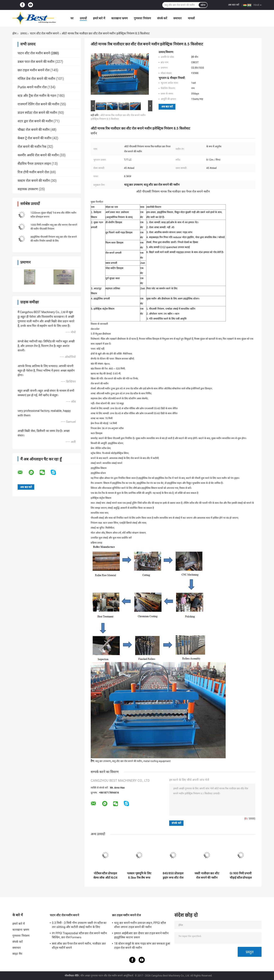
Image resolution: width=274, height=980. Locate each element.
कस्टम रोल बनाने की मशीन (34, 181)
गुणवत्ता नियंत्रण (142, 18)
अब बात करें (234, 5)
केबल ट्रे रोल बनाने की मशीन (35, 138)
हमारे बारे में (99, 18)
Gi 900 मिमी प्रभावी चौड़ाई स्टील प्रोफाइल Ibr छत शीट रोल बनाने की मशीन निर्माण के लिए (241, 876)
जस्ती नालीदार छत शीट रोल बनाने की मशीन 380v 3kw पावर (207, 876)
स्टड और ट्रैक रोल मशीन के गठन (37, 96)
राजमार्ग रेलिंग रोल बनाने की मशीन (38, 104)
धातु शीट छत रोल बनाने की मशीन (127, 761)
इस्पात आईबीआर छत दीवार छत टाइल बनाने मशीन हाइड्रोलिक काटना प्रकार (141, 935)
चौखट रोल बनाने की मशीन (34, 130)
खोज (203, 5)
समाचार (177, 18)
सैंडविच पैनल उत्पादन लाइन (34, 164)
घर (72, 18)
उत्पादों (83, 18)
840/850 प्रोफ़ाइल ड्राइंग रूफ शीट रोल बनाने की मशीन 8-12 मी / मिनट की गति (173, 876)
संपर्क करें (162, 18)
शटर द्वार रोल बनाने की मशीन (35, 121)
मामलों (191, 18)
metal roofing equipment (157, 761)
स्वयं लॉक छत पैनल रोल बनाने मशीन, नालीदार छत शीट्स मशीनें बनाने (79, 946)
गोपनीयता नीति (72, 976)
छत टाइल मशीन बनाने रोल (34, 70)
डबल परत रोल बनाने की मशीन (36, 62)
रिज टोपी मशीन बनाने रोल (33, 172)
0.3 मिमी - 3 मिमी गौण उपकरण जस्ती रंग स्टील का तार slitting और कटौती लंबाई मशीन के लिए (79, 925)
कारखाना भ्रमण (119, 18)
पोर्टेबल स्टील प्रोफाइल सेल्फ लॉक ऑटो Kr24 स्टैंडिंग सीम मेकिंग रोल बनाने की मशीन (105, 876)
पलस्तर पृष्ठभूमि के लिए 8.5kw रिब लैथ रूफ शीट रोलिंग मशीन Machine (139, 876)
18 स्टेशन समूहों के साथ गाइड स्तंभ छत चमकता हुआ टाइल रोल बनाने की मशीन (142, 946)
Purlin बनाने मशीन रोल (32, 87)
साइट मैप (17, 954)
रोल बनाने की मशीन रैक (32, 147)
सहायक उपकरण (28, 189)
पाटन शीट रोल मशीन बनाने (44, 33)
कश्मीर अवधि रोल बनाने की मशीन (38, 155)
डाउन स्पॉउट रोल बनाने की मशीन (37, 113)
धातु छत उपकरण (103, 761)
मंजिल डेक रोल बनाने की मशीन (36, 79)
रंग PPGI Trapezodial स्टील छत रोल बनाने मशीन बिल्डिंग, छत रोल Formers (79, 935)
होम (14, 33)
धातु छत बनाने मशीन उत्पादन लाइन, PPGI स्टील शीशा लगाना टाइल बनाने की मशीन (140, 925)
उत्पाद (23, 33)
